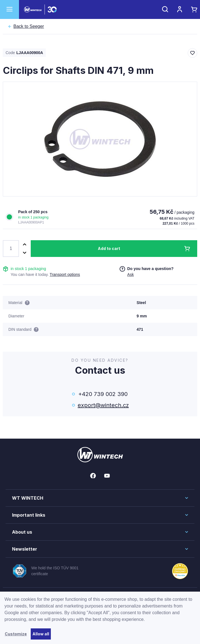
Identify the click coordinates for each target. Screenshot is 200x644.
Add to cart (109, 248)
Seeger (29, 26)
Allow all (41, 634)
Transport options (65, 274)
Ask (131, 274)
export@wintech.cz (103, 405)
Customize (16, 634)
